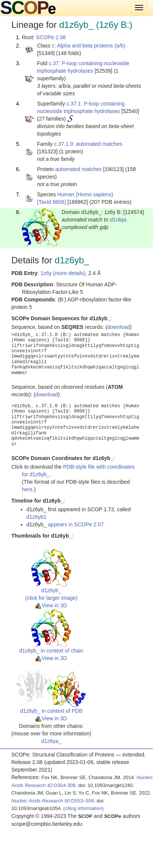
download (119, 327)
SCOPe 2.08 (51, 37)
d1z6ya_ (51, 741)
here (27, 489)
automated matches (78, 169)
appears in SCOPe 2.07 (76, 524)
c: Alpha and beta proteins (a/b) (89, 46)
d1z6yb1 (36, 517)
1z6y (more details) (63, 273)
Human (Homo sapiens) (85, 194)
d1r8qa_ (120, 220)
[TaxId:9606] (51, 202)
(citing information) (83, 808)
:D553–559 (53, 801)
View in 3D (51, 605)
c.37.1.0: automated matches (88, 144)
